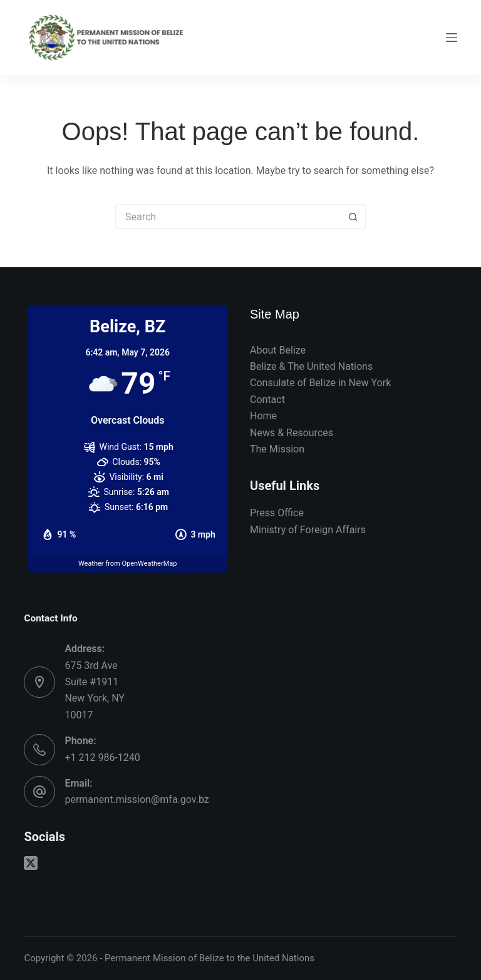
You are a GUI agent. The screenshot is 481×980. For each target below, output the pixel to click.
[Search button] (353, 217)
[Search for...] (228, 217)
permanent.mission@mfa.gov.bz (137, 799)
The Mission (277, 449)
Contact (267, 400)
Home (263, 416)
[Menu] (452, 38)
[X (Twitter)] (31, 863)
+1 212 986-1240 (102, 758)
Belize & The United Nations (311, 366)
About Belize (278, 350)
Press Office (277, 513)
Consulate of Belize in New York (320, 383)
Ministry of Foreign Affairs (308, 530)
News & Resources (292, 433)
